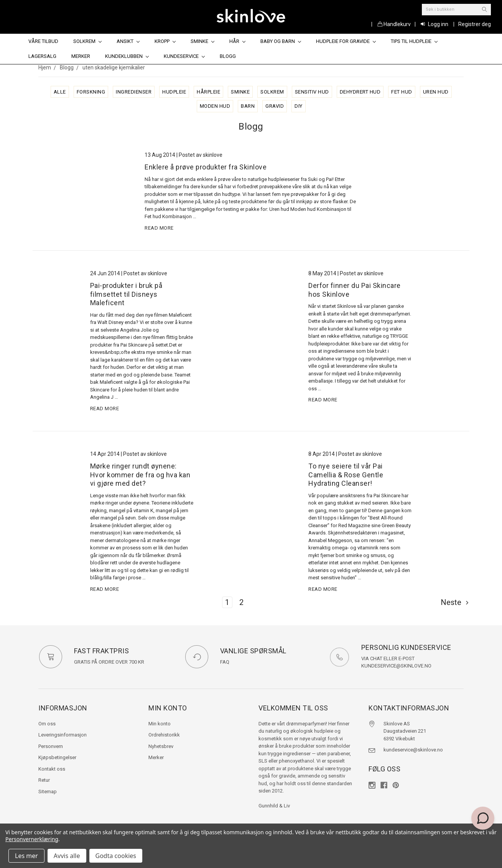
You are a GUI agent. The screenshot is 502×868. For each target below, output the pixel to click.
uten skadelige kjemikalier (114, 67)
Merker (81, 56)
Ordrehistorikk (164, 735)
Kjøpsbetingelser (57, 757)
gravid (275, 106)
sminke (240, 92)
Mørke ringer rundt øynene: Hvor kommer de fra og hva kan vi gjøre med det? (140, 475)
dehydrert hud (360, 92)
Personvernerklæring (32, 839)
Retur (44, 780)
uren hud (436, 92)
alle (60, 92)
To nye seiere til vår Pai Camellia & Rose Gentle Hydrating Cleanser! (346, 475)
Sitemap (48, 792)
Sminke (202, 41)
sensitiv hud (312, 92)
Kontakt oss (52, 769)
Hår (237, 41)
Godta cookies (116, 856)
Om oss (47, 724)
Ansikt (128, 41)
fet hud (402, 92)
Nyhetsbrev (161, 746)
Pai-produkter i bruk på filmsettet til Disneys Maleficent (126, 294)
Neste (455, 602)
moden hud (215, 106)
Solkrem (87, 41)
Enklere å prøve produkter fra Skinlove (206, 167)
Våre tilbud (43, 41)
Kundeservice (184, 56)
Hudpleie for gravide (346, 41)
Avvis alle (67, 856)
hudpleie (174, 92)
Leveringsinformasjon (63, 735)
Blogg (228, 56)
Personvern (51, 746)
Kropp (165, 41)
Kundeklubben (127, 56)
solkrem (272, 92)
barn (248, 106)
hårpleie (208, 92)
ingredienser (134, 92)
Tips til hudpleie (414, 41)
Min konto (160, 724)
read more (159, 228)
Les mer (26, 856)
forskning (91, 92)
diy (299, 106)
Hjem (45, 67)
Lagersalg (42, 56)
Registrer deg (475, 24)
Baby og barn (281, 41)
